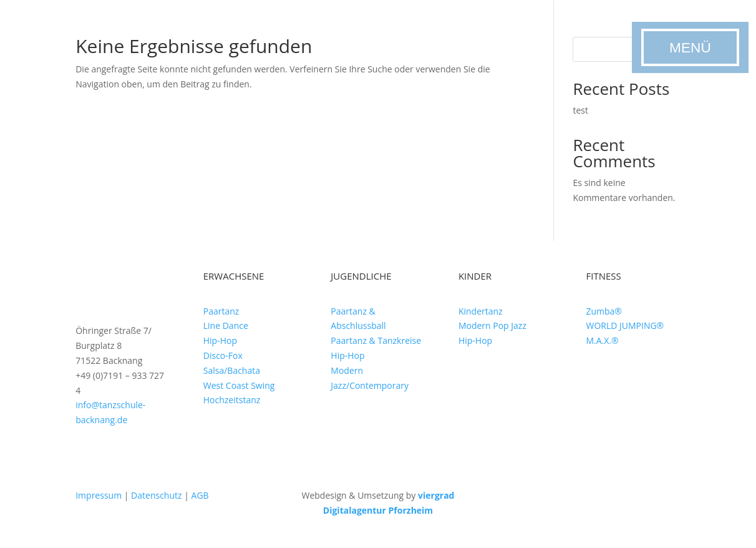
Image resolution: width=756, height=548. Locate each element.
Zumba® (604, 311)
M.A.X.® (602, 340)
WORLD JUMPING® (625, 325)
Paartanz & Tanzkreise (376, 340)
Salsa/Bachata (232, 370)
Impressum (99, 495)
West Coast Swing (239, 385)
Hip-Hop (220, 340)
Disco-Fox (223, 355)
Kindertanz (481, 311)
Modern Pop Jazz (492, 325)
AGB (200, 495)
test (580, 110)
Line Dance (226, 325)
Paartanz (221, 311)
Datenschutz (156, 495)
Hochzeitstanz (232, 400)
